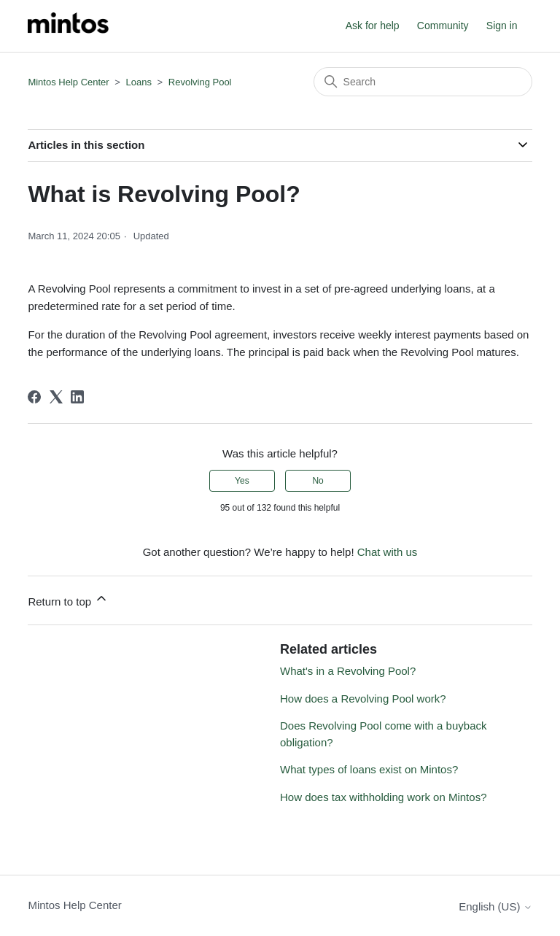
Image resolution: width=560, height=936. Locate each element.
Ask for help (373, 26)
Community (443, 26)
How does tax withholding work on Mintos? (383, 797)
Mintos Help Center (68, 82)
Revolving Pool (200, 82)
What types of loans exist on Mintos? (369, 769)
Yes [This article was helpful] (242, 481)
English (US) (495, 906)
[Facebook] (34, 397)
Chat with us (388, 552)
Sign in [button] (502, 26)
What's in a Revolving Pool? (348, 671)
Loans (139, 82)
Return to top (68, 599)
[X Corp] (56, 397)
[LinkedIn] (77, 397)
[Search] (423, 82)
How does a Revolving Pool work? (363, 699)
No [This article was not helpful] (318, 481)
